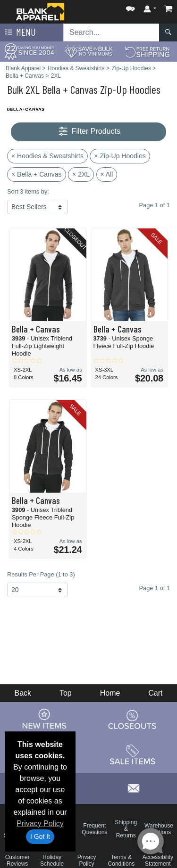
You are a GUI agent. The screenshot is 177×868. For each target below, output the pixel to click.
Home (110, 693)
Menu (19, 32)
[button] (130, 7)
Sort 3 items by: (28, 191)
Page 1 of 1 (155, 588)
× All (107, 174)
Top (66, 693)
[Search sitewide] (111, 32)
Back (23, 693)
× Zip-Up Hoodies (120, 156)
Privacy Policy (40, 823)
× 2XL (81, 174)
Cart (155, 693)
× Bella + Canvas (37, 174)
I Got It (40, 836)
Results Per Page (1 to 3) (41, 574)
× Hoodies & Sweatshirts (47, 156)
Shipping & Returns (126, 829)
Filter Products (88, 132)
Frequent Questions (94, 829)
